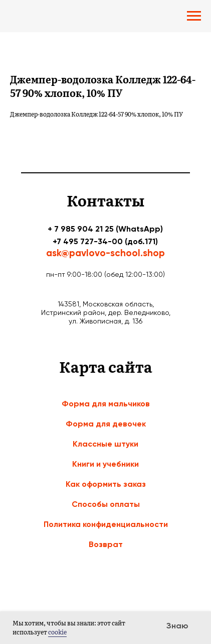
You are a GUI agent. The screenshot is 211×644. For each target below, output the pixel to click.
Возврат (106, 544)
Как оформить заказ (106, 484)
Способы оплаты (106, 504)
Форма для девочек (106, 424)
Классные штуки (105, 444)
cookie (57, 632)
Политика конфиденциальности (106, 524)
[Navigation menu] (194, 16)
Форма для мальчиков (106, 404)
